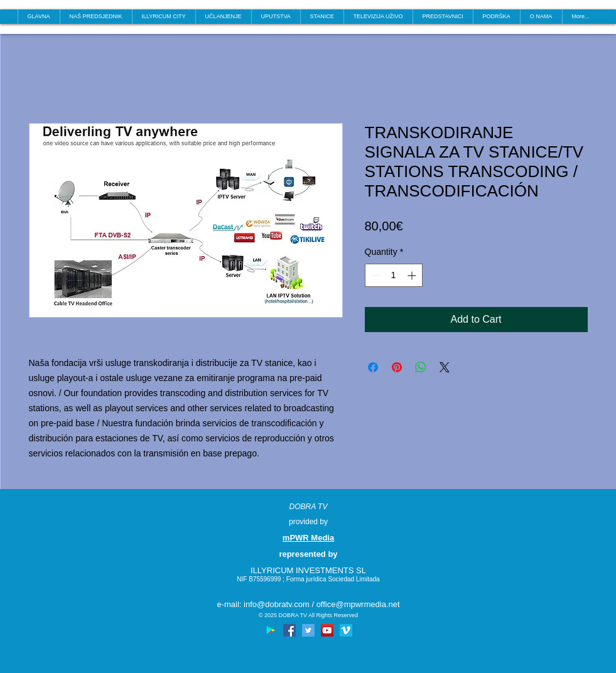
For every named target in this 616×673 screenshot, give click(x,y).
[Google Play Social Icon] (271, 630)
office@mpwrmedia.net (358, 604)
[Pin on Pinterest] (397, 367)
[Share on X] (445, 367)
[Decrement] (375, 275)
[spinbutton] (394, 275)
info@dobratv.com (277, 604)
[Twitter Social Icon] (308, 630)
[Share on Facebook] (373, 367)
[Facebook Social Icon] (289, 630)
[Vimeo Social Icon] (346, 630)
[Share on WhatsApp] (421, 367)
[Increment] (413, 275)
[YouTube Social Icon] (327, 630)
